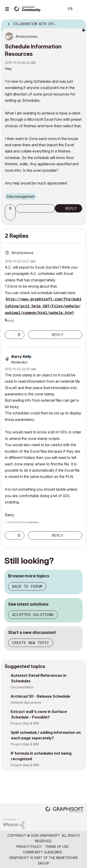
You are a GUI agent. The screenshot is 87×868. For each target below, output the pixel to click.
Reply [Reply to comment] (58, 335)
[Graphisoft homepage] (64, 810)
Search (54, 9)
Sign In (80, 9)
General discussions (26, 702)
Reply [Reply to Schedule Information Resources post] (71, 208)
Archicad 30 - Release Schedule (40, 696)
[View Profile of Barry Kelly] (21, 356)
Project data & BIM (25, 723)
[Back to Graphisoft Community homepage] (28, 8)
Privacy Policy (29, 847)
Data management (21, 196)
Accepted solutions (33, 615)
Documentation (22, 687)
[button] (11, 216)
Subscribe (35, 208)
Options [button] (80, 22)
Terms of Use (57, 847)
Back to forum (27, 586)
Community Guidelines (42, 852)
